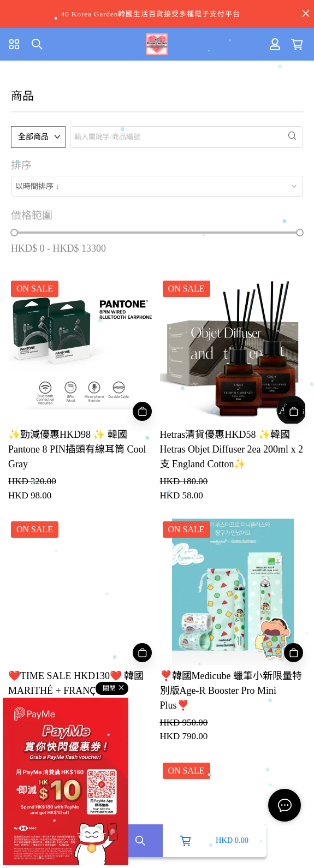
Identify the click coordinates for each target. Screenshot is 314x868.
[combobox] (157, 186)
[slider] (14, 233)
